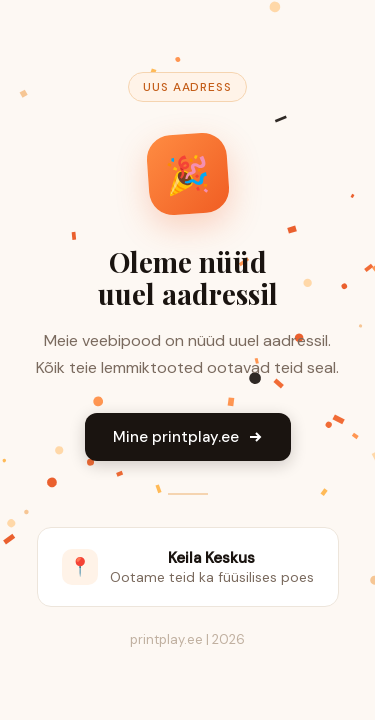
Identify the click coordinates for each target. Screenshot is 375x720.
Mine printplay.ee (188, 437)
